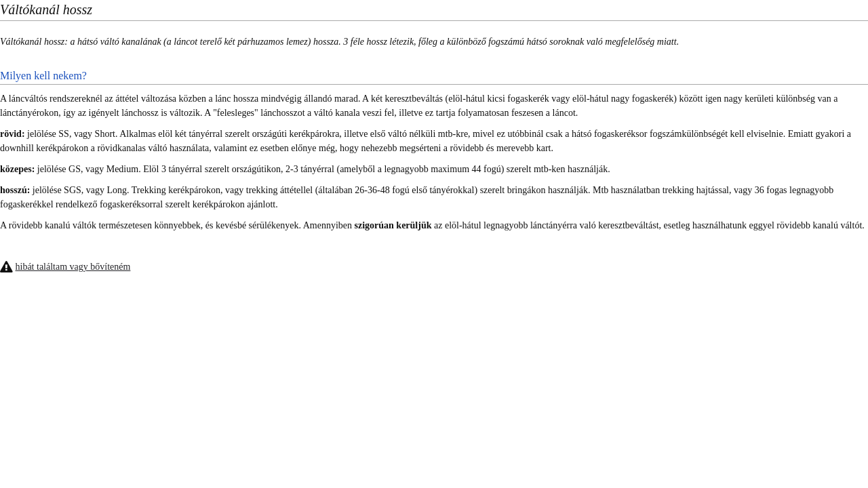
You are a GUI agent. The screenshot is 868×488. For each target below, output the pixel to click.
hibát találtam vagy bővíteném (73, 267)
